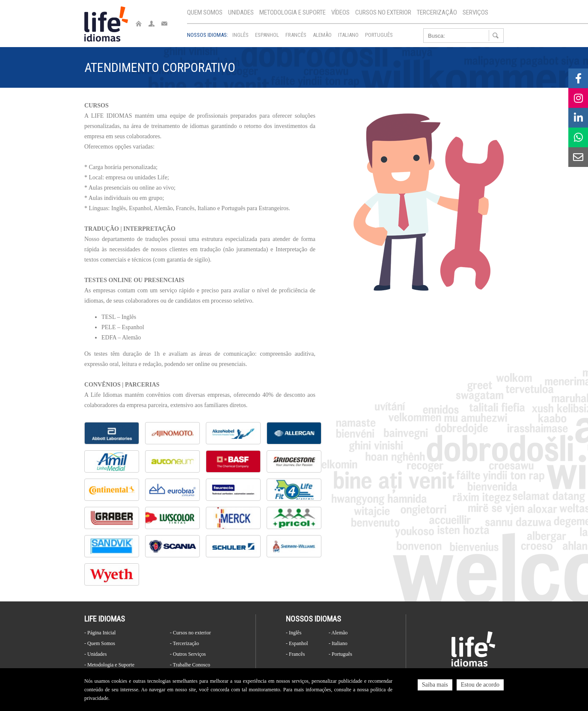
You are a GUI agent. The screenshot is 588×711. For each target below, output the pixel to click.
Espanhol (267, 35)
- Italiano (338, 643)
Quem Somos (205, 12)
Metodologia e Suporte (293, 12)
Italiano (348, 35)
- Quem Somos (100, 643)
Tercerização (437, 12)
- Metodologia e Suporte (109, 665)
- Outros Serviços (188, 654)
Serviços (475, 12)
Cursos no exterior (383, 12)
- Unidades (95, 654)
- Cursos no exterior (190, 633)
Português (379, 35)
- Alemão (338, 633)
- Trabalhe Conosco (190, 665)
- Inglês (294, 633)
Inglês (241, 35)
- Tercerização (184, 643)
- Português (340, 654)
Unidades (241, 12)
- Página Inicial (100, 633)
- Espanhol (297, 643)
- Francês (295, 654)
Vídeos (340, 12)
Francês (296, 35)
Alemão (322, 35)
